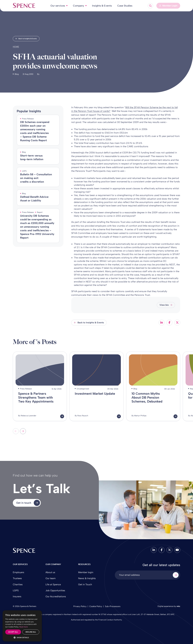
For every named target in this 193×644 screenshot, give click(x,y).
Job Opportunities (55, 590)
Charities (18, 584)
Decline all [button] (31, 632)
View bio (166, 305)
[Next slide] (23, 431)
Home (16, 47)
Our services (58, 6)
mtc (178, 606)
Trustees (17, 578)
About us (50, 572)
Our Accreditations (56, 596)
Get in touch (28, 503)
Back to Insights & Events (26, 39)
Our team (51, 578)
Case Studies (125, 6)
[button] (22, 637)
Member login (86, 572)
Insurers (17, 596)
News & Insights (87, 578)
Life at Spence (53, 584)
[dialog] (22, 626)
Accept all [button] (13, 632)
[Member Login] (168, 6)
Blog (17, 74)
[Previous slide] (16, 431)
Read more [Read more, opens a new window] (24, 627)
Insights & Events (102, 6)
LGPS (16, 590)
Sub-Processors (113, 606)
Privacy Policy (80, 606)
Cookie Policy (96, 606)
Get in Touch (85, 584)
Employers (19, 572)
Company (79, 6)
